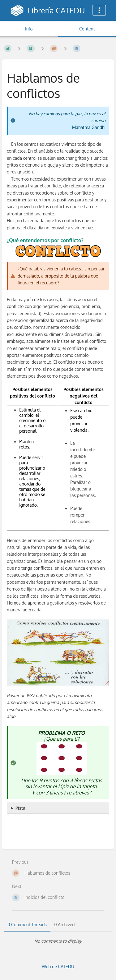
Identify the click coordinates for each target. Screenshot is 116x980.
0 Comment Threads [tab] (27, 925)
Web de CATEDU (58, 966)
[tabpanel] (58, 941)
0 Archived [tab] (64, 925)
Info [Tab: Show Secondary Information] (29, 29)
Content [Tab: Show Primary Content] (87, 29)
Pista (20, 808)
